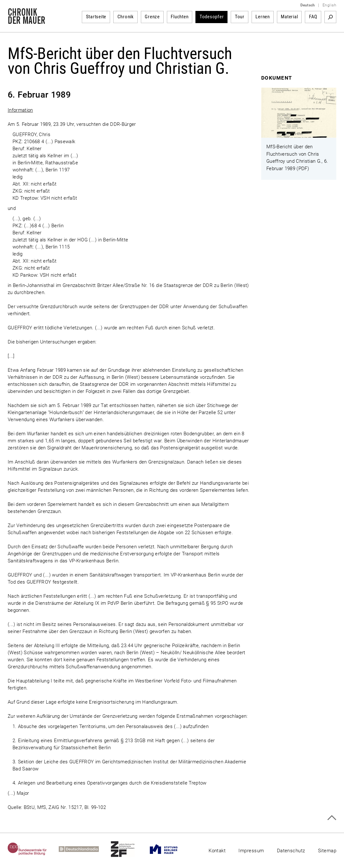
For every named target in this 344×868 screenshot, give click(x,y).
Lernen (263, 17)
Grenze (152, 17)
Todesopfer (212, 17)
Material (289, 17)
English (329, 5)
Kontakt (217, 851)
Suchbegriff (330, 17)
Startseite (96, 17)
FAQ (313, 17)
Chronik (126, 17)
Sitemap (327, 851)
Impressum (251, 851)
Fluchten (180, 17)
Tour (240, 17)
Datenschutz (291, 851)
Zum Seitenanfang (332, 818)
